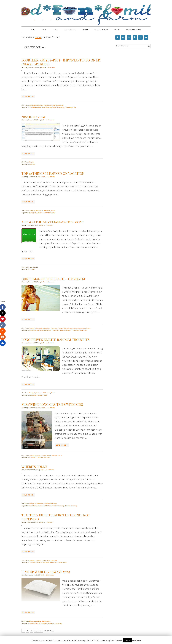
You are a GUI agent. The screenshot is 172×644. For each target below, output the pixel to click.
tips (45, 457)
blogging (33, 164)
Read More (137, 640)
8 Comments (50, 120)
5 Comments (49, 522)
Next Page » (50, 631)
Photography (59, 105)
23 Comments (51, 67)
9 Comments (50, 282)
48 (41, 631)
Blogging (32, 162)
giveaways (44, 623)
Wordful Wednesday (58, 506)
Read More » (28, 97)
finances (39, 562)
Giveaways (32, 621)
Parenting (54, 455)
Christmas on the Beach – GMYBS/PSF (54, 279)
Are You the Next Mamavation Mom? (53, 222)
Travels (53, 211)
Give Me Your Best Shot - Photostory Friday (42, 105)
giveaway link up (35, 623)
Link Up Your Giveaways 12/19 (46, 572)
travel (54, 213)
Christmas (33, 330)
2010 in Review (34, 117)
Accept (127, 640)
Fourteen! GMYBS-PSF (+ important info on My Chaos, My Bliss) (61, 62)
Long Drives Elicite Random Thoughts (55, 340)
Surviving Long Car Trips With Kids (52, 404)
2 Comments (50, 343)
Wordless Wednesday (50, 504)
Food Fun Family (86, 12)
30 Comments (50, 470)
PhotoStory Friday (70, 107)
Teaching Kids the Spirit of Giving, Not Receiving (56, 517)
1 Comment (49, 225)
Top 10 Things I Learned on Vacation (53, 173)
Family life (32, 211)
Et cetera (33, 269)
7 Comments (51, 408)
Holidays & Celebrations (43, 211)
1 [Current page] (23, 631)
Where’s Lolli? (34, 467)
